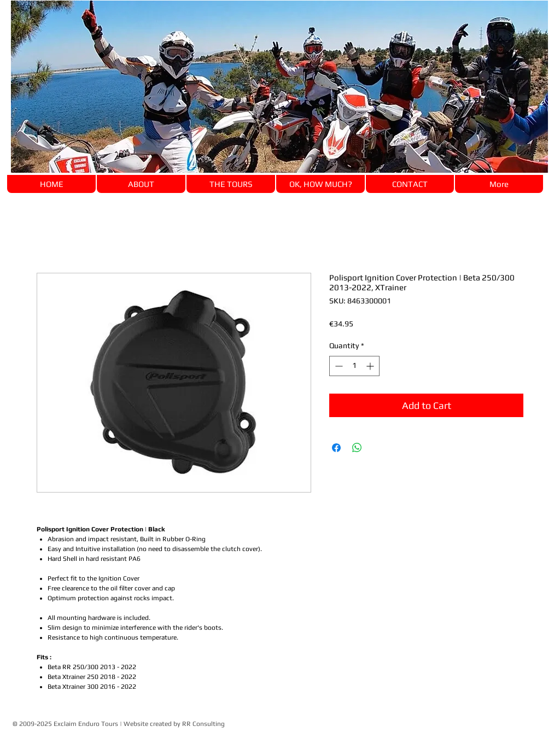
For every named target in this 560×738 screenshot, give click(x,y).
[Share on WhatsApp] (357, 448)
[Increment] (371, 366)
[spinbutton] (354, 366)
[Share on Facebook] (336, 448)
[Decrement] (338, 366)
